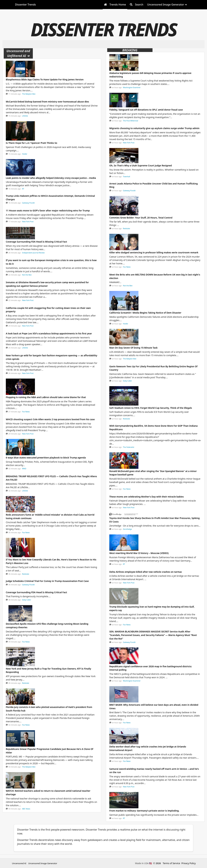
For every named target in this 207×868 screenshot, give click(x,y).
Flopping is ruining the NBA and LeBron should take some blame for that (46, 397)
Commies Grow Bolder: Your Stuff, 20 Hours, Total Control (141, 218)
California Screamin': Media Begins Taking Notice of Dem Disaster (145, 313)
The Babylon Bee (29, 94)
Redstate (26, 574)
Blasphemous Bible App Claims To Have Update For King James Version (45, 79)
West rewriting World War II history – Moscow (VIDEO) (139, 553)
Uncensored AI (19, 863)
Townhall (127, 177)
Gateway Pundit (28, 203)
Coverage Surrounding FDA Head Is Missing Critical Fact (36, 242)
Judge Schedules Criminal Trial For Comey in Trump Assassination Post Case (47, 581)
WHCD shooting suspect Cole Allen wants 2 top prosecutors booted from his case (50, 419)
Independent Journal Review (33, 253)
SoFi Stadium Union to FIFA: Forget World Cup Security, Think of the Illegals (151, 408)
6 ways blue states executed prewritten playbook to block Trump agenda (46, 458)
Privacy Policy (189, 863)
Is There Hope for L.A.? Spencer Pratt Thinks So (32, 143)
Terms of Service (171, 863)
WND (24, 469)
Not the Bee (27, 275)
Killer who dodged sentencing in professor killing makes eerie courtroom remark (154, 252)
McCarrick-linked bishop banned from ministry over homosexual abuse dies (47, 102)
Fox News (26, 412)
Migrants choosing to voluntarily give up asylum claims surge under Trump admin (154, 128)
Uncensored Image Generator (43, 863)
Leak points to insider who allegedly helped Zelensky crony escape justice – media (51, 178)
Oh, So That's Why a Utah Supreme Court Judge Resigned (141, 165)
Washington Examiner (132, 87)
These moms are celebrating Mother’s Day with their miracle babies (147, 497)
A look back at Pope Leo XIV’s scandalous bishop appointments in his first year (49, 333)
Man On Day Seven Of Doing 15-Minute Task (133, 348)
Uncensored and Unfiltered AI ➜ (18, 53)
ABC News (26, 809)
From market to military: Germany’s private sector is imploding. (144, 811)
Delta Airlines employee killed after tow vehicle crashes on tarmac (146, 572)
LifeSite (25, 116)
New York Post (28, 222)
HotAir (25, 154)
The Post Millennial (131, 121)
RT (23, 189)
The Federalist (129, 447)
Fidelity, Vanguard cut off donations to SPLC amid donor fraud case (146, 110)
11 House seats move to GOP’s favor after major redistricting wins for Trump (48, 211)
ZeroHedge (128, 529)
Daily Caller (27, 600)
